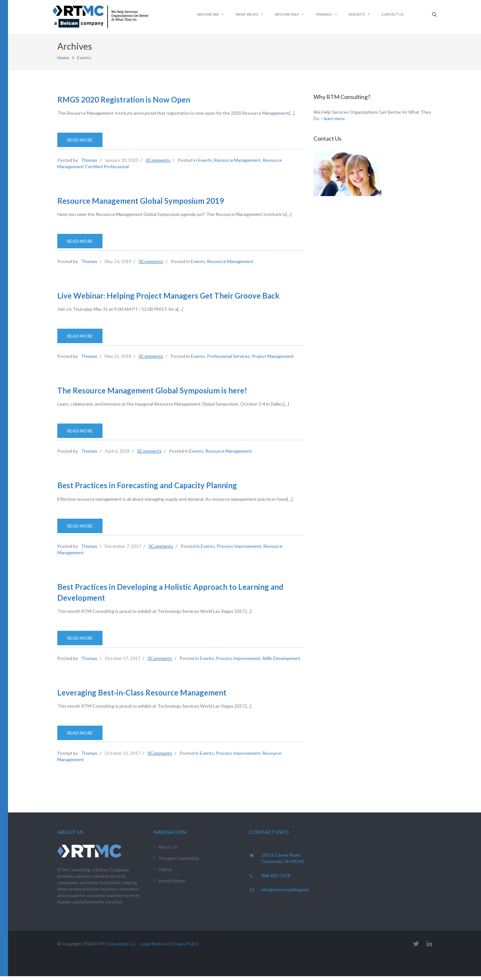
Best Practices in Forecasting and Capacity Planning (147, 489)
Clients (165, 873)
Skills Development (281, 662)
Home (63, 61)
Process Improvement (239, 550)
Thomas (89, 164)
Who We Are (211, 14)
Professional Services (228, 360)
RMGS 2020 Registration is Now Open (124, 103)
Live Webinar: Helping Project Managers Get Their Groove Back (168, 299)
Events (205, 164)
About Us (168, 851)
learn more (334, 122)
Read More (80, 144)
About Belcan (172, 884)
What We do (250, 14)
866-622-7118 (276, 879)
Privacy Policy (185, 947)
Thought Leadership (179, 862)
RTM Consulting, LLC (116, 947)
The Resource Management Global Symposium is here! (152, 394)
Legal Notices (154, 947)
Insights (359, 14)
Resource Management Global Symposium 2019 (141, 205)
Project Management (273, 360)
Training (326, 14)
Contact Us (392, 14)
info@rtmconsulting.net (285, 893)
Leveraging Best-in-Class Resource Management (142, 696)
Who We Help (289, 14)
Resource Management (237, 164)
